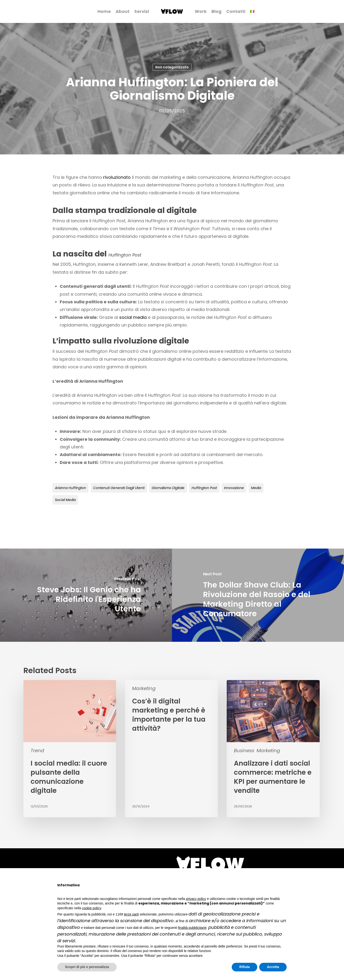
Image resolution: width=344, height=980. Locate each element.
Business (244, 751)
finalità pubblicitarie (192, 928)
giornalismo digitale (168, 488)
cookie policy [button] (92, 908)
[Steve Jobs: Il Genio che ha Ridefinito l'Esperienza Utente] (86, 595)
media (256, 488)
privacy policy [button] (196, 899)
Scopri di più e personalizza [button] (87, 967)
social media (133, 317)
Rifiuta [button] (245, 967)
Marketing (144, 688)
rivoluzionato (117, 177)
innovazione (234, 488)
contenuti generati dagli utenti (119, 488)
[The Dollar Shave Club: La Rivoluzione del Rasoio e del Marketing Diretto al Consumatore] (258, 595)
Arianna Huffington (70, 488)
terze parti (131, 914)
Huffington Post (204, 488)
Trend (37, 751)
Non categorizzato (172, 67)
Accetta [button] (273, 967)
